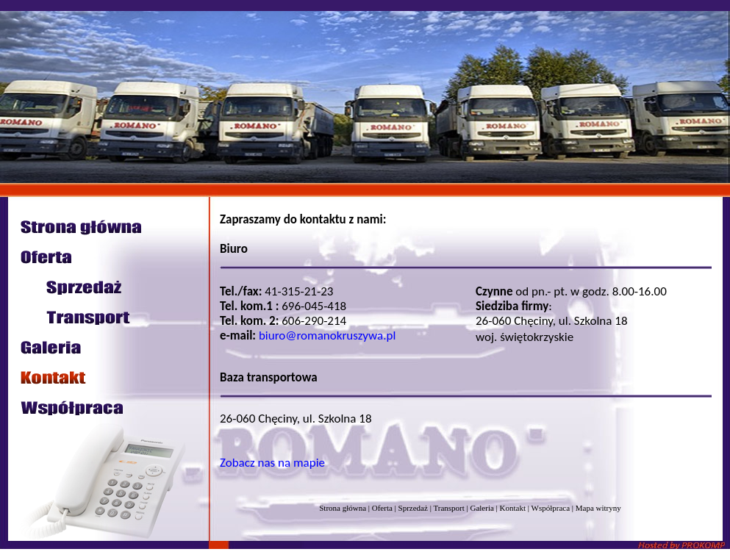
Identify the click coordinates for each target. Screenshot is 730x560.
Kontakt (513, 508)
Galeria (482, 508)
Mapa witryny (598, 508)
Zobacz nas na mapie (272, 463)
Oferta (382, 508)
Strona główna (343, 508)
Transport (448, 508)
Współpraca (551, 508)
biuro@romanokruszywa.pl (327, 335)
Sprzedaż (413, 508)
